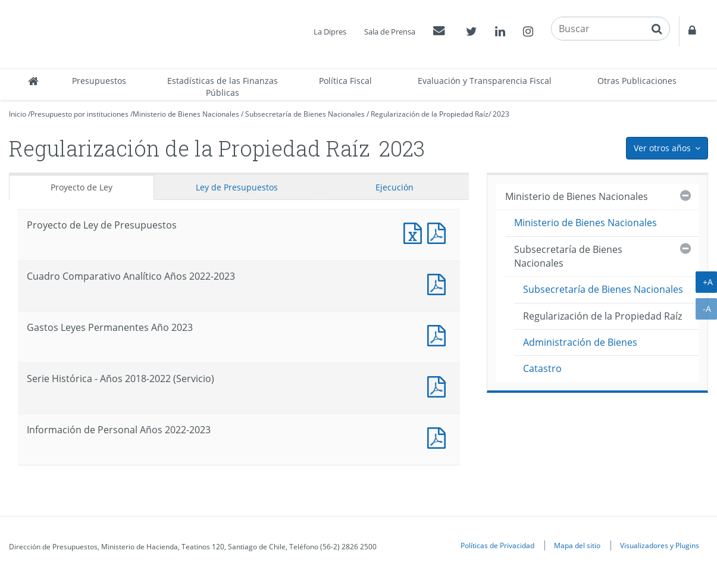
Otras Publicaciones (637, 81)
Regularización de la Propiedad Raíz (430, 114)
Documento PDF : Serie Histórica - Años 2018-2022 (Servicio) (439, 385)
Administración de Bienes (580, 342)
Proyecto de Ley (82, 187)
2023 (501, 114)
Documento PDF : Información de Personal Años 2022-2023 (439, 437)
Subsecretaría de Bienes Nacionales (305, 114)
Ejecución (394, 187)
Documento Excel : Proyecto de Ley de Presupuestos (415, 232)
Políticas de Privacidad (497, 545)
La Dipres (330, 32)
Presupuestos (99, 81)
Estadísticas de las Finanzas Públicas (223, 87)
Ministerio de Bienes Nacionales (186, 114)
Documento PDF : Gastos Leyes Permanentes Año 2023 (439, 334)
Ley (237, 187)
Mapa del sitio (577, 545)
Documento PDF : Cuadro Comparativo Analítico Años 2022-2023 (439, 283)
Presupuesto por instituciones (79, 114)
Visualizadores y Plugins (660, 545)
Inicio (18, 114)
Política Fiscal (345, 81)
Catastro (542, 368)
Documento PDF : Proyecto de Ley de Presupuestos (439, 232)
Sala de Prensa (390, 32)
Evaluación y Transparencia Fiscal (485, 81)
